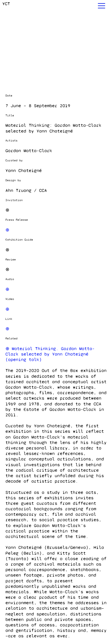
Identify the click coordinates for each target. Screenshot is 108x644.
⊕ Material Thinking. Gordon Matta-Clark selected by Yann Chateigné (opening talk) (50, 354)
